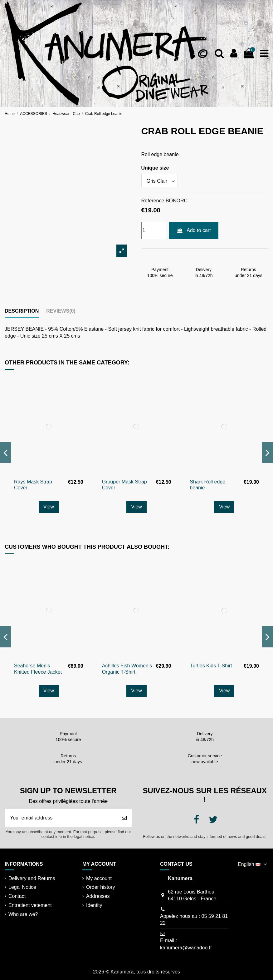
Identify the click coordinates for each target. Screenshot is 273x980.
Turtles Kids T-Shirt (211, 666)
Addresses (98, 896)
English (253, 864)
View (49, 507)
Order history (100, 887)
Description (22, 311)
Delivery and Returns (32, 878)
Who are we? (23, 914)
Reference (153, 201)
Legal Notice (22, 887)
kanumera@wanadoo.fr (186, 948)
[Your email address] (61, 818)
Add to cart (194, 230)
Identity (94, 905)
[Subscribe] (124, 818)
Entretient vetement (30, 905)
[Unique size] (160, 181)
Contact (17, 896)
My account (99, 878)
